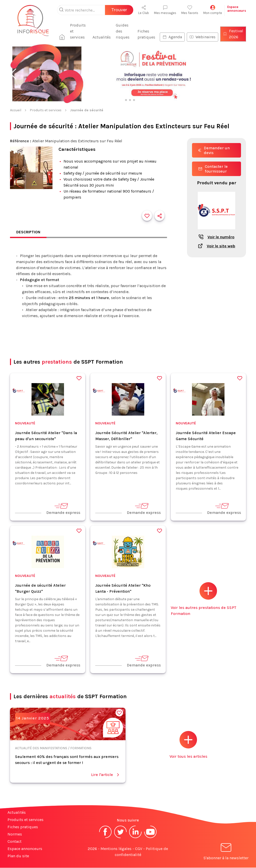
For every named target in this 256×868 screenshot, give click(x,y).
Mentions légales (116, 849)
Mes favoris (190, 10)
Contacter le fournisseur (213, 169)
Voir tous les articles (188, 745)
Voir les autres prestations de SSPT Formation (203, 599)
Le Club (144, 10)
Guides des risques (124, 31)
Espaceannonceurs (237, 9)
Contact (14, 842)
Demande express (63, 509)
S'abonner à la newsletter (226, 853)
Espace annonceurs (25, 849)
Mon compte (213, 10)
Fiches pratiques (146, 34)
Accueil (16, 110)
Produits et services (80, 31)
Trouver (119, 10)
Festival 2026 (233, 34)
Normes (15, 834)
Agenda (172, 37)
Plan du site (18, 856)
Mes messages (165, 10)
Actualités (103, 37)
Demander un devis (214, 150)
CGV (139, 849)
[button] (13, 74)
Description (29, 232)
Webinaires (202, 37)
